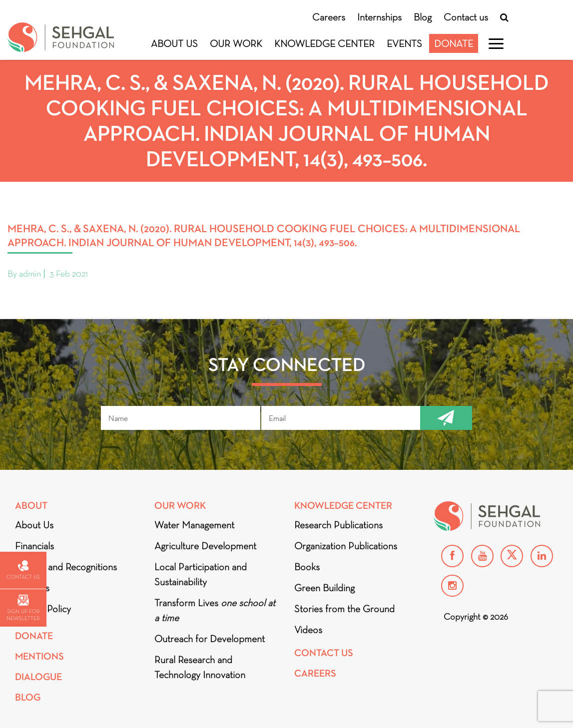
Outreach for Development (210, 639)
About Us (174, 43)
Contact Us (324, 653)
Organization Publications (346, 546)
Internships (379, 17)
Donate (454, 43)
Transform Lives (215, 610)
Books (307, 567)
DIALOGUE (38, 677)
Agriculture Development (205, 546)
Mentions (39, 656)
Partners (32, 588)
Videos (308, 630)
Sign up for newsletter (23, 608)
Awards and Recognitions (66, 567)
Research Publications (338, 525)
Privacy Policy (43, 609)
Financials (34, 546)
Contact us (466, 17)
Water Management (194, 525)
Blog (423, 17)
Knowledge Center (324, 43)
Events (404, 43)
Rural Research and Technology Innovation (200, 667)
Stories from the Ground (344, 609)
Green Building (324, 588)
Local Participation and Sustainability (201, 574)
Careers (329, 17)
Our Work (236, 43)
